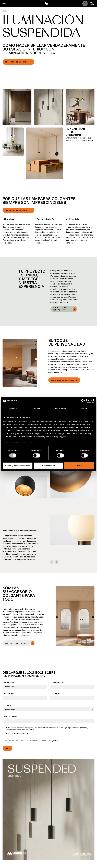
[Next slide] (57, 562)
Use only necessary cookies (18, 466)
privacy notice (53, 741)
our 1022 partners (19, 421)
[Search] (85, 4)
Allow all (79, 466)
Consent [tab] (13, 408)
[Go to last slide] (52, 562)
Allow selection (48, 466)
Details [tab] (37, 408)
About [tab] (84, 408)
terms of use (22, 734)
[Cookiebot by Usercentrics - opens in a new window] (83, 401)
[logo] (46, 4)
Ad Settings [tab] (60, 408)
